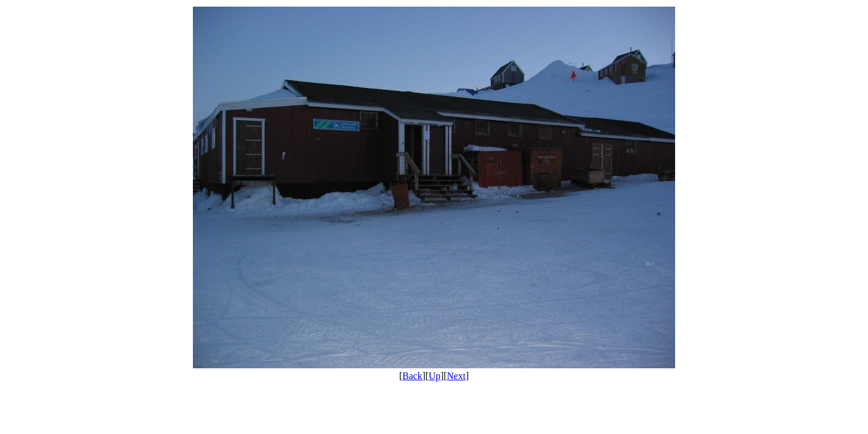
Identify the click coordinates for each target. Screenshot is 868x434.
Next (456, 376)
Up (435, 376)
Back (413, 376)
